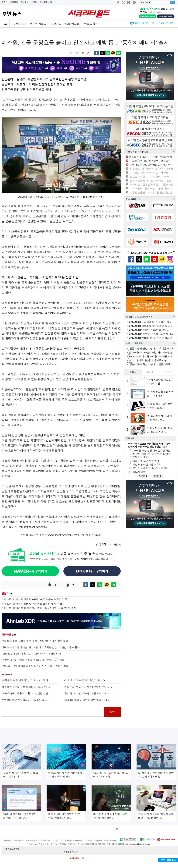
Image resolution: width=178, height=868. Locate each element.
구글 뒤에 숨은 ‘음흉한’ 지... (150, 322)
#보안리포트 (72, 24)
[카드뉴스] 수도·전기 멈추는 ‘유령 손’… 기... (88, 687)
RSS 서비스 (123, 829)
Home (4, 34)
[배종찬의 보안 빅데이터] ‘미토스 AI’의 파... (26, 680)
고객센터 (87, 829)
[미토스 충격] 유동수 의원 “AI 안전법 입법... (26, 693)
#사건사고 (56, 24)
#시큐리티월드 (38, 24)
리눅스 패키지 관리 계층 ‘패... (151, 326)
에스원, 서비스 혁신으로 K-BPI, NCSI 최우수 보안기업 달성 (37, 599)
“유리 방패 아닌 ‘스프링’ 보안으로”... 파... (86, 693)
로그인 (4, 2)
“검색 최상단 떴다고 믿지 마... (151, 334)
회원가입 (14, 2)
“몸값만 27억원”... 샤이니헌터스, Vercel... (150, 177)
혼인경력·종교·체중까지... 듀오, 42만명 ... (24, 700)
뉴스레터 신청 (46, 2)
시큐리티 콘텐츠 (165, 23)
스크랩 (34, 2)
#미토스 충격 (90, 24)
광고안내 (17, 829)
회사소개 (6, 829)
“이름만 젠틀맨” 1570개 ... (148, 330)
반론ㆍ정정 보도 (168, 860)
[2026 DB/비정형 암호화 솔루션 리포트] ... (87, 700)
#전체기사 (20, 24)
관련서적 (109, 829)
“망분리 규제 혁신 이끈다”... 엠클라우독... (150, 364)
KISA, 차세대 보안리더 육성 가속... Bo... (86, 680)
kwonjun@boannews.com (90, 852)
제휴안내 (98, 829)
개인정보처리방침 (43, 829)
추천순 (150, 372)
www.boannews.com (60, 535)
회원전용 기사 (142, 23)
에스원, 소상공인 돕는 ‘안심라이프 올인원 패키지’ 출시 (34, 604)
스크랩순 (168, 372)
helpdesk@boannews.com (140, 844)
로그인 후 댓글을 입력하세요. (53, 712)
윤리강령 (76, 829)
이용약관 (28, 829)
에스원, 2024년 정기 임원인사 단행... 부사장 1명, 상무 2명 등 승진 (40, 608)
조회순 (133, 372)
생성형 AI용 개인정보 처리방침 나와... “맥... (26, 687)
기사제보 (25, 2)
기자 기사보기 (108, 545)
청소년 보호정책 (62, 829)
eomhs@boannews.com (32, 527)
